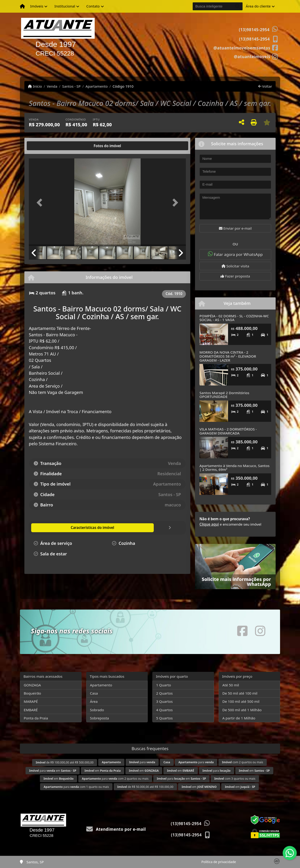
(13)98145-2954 (254, 30)
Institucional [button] (65, 6)
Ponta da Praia (36, 718)
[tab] (44, 146)
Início (35, 86)
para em (53, 771)
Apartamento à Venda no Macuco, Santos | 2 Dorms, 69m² (234, 468)
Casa (94, 693)
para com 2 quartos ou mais (115, 779)
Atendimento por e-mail (116, 829)
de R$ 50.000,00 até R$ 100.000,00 (145, 787)
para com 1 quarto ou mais (76, 787)
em (103, 771)
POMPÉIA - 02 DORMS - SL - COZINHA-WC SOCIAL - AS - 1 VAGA (234, 318)
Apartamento (97, 86)
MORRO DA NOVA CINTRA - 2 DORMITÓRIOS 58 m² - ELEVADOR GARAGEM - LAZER (228, 356)
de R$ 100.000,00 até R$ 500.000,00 (64, 762)
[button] (41, 203)
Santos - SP (71, 86)
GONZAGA (32, 685)
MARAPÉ (31, 701)
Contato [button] (93, 6)
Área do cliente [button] (258, 6)
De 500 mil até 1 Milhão (242, 710)
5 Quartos (164, 718)
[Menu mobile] (22, 6)
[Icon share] (246, 48)
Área (94, 701)
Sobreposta (99, 718)
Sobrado (97, 710)
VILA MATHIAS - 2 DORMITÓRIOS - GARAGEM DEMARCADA (228, 431)
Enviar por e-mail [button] (235, 228)
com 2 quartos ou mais (242, 762)
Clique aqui (209, 524)
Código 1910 (123, 86)
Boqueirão (32, 693)
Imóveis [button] (37, 6)
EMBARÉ (31, 710)
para (142, 762)
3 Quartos (164, 701)
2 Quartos (164, 693)
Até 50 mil (231, 685)
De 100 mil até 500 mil (241, 701)
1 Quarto (163, 685)
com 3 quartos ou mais (235, 779)
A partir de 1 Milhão (239, 718)
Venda (52, 86)
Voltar (265, 86)
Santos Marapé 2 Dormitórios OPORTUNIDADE (224, 395)
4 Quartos (164, 710)
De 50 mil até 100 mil (240, 693)
